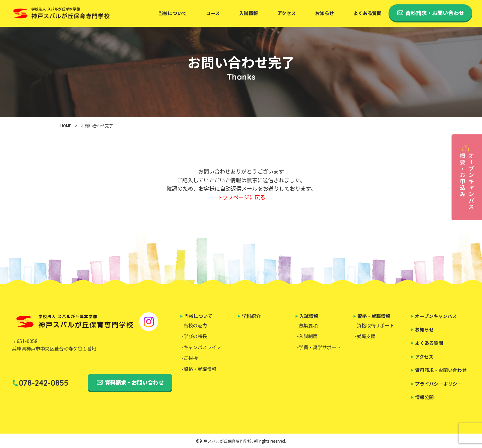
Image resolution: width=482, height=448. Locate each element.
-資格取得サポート (374, 325)
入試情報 (249, 13)
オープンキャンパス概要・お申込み (467, 181)
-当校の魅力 (194, 325)
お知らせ (325, 13)
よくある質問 (367, 13)
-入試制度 (307, 336)
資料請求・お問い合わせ (134, 382)
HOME (66, 125)
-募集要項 (307, 325)
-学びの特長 (194, 336)
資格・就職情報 (374, 316)
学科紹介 (251, 316)
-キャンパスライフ (201, 347)
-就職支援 (365, 336)
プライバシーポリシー (438, 384)
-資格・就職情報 (199, 369)
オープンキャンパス (436, 316)
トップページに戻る (241, 197)
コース (213, 13)
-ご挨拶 (190, 358)
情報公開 (424, 397)
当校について (173, 13)
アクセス (287, 13)
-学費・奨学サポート (319, 347)
